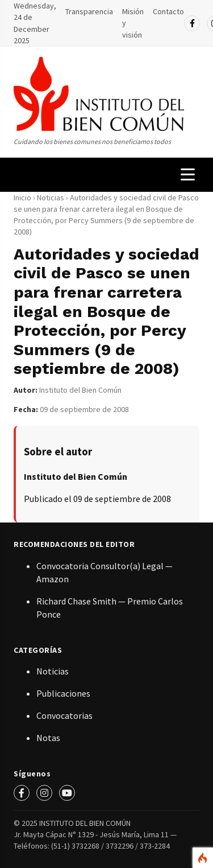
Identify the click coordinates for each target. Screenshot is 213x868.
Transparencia (89, 11)
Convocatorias (64, 715)
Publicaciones (63, 693)
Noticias (51, 198)
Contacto (168, 11)
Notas (48, 738)
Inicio (22, 198)
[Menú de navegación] (188, 174)
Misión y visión (133, 23)
